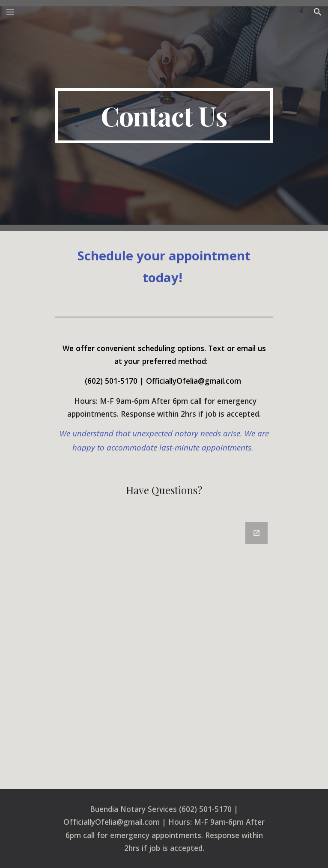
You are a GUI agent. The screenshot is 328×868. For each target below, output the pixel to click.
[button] (10, 12)
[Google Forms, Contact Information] (164, 650)
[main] (164, 116)
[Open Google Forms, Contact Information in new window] (256, 533)
